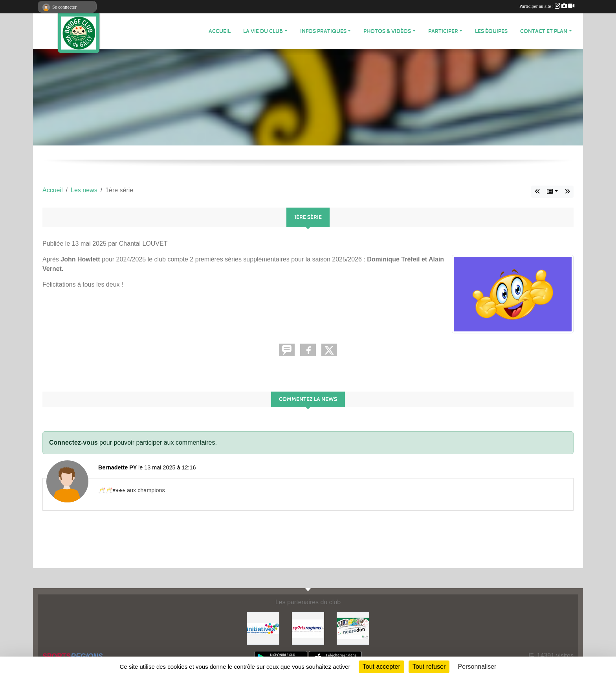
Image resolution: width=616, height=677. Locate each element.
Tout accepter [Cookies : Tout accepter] (381, 667)
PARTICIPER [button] (443, 31)
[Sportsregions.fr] (308, 628)
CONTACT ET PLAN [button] (544, 31)
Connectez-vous (73, 442)
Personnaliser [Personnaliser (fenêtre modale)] (477, 667)
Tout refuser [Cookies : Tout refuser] (429, 667)
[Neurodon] (353, 628)
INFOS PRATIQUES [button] (323, 31)
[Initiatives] (263, 628)
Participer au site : (547, 6)
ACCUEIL (220, 31)
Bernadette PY (117, 467)
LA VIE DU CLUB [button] (263, 31)
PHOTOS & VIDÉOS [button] (387, 31)
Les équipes (491, 31)
